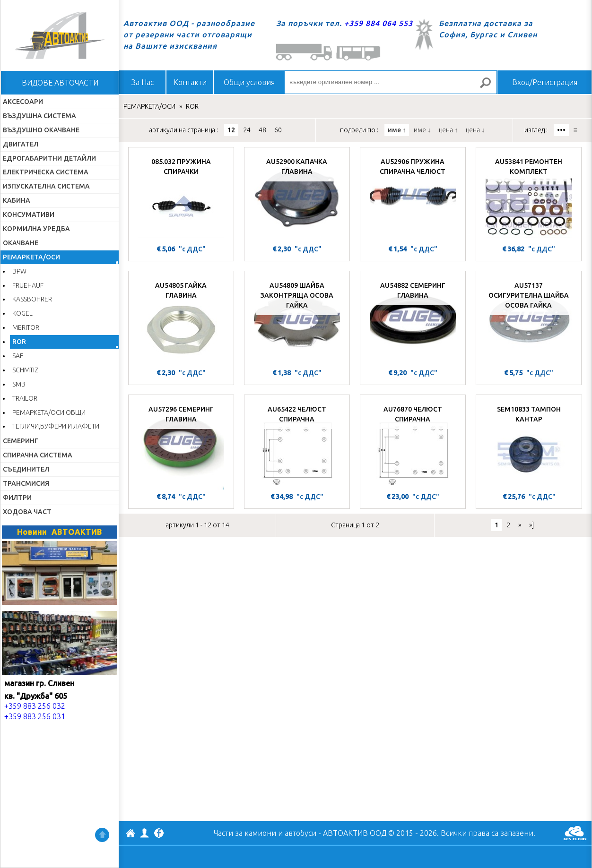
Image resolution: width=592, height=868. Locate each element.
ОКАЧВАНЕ (21, 243)
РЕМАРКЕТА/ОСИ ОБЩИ (49, 413)
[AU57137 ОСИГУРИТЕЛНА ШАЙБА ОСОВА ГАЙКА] (529, 321)
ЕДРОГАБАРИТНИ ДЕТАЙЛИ (49, 158)
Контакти (190, 82)
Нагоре (102, 835)
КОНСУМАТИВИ (29, 215)
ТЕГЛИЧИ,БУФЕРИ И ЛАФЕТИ (56, 426)
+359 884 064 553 (379, 23)
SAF (18, 356)
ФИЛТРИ (17, 498)
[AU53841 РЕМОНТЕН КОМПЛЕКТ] (529, 197)
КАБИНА (17, 200)
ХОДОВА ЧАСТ (27, 512)
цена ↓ (475, 130)
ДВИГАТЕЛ (21, 144)
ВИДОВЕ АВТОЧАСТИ (60, 83)
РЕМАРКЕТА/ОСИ (31, 257)
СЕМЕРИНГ (21, 441)
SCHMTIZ (25, 370)
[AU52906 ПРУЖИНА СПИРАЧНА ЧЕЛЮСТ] (413, 197)
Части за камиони (245, 833)
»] (531, 525)
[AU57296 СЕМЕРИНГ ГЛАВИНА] (181, 445)
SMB (19, 384)
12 (231, 130)
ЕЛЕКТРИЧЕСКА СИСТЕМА (46, 172)
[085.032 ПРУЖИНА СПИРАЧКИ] (181, 197)
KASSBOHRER (32, 299)
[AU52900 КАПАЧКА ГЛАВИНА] (297, 197)
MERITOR (26, 327)
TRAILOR (25, 398)
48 (262, 130)
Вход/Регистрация (545, 82)
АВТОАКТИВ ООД (131, 834)
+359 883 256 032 (35, 706)
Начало (60, 35)
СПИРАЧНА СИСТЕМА (38, 455)
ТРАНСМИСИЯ (26, 483)
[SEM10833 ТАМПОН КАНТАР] (529, 445)
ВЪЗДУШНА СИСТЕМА (39, 116)
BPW (19, 271)
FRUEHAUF (28, 285)
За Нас (143, 82)
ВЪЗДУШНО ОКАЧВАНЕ (41, 130)
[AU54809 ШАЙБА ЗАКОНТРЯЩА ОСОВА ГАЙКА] (297, 321)
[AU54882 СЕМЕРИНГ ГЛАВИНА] (413, 321)
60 (278, 130)
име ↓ (422, 130)
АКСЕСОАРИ (23, 102)
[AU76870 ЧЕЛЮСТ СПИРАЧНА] (413, 445)
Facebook (159, 834)
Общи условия (249, 82)
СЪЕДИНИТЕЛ (26, 469)
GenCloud (575, 833)
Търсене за (489, 87)
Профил (145, 833)
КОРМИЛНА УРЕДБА (36, 229)
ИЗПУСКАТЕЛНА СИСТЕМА (46, 186)
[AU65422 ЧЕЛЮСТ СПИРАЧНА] (297, 445)
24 (247, 130)
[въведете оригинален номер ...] (391, 82)
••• (561, 130)
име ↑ (397, 130)
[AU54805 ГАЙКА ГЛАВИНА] (181, 321)
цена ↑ (448, 130)
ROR (19, 342)
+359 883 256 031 (35, 716)
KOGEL (22, 313)
